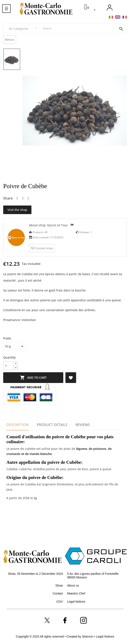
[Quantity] (8, 366)
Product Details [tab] (52, 425)
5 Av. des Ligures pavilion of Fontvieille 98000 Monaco (93, 576)
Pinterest (28, 198)
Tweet (23, 198)
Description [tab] (18, 425)
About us (73, 585)
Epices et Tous (58, 225)
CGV (60, 602)
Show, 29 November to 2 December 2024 (35, 574)
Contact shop (42, 248)
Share (17, 198)
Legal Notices (76, 602)
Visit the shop (17, 210)
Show (59, 585)
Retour (10, 40)
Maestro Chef (76, 593)
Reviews (83, 425)
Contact (58, 593)
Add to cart (35, 378)
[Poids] (15, 346)
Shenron (88, 636)
